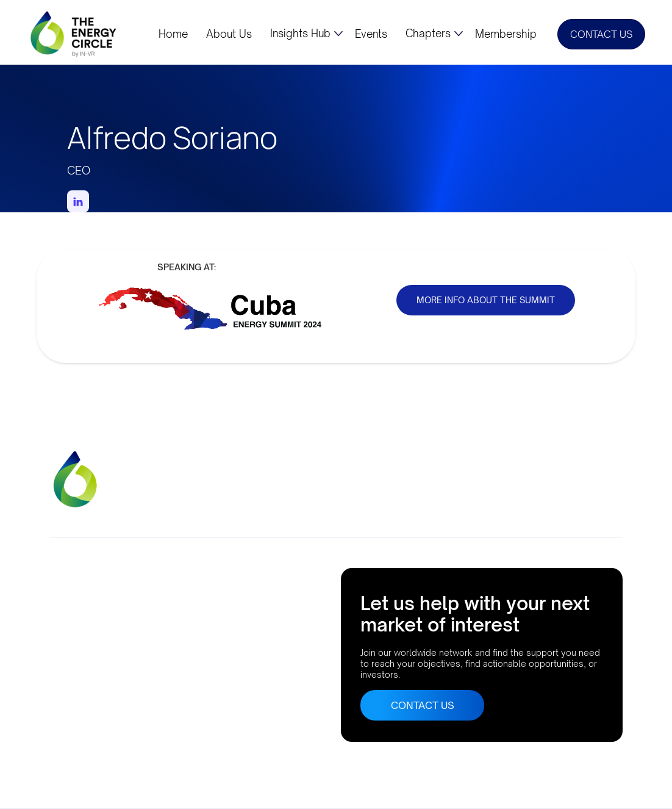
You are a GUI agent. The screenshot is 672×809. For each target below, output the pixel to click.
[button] (306, 34)
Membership (506, 34)
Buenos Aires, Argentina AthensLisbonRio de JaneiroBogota (99, 687)
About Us (229, 34)
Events (371, 34)
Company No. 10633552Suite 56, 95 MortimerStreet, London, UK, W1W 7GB (117, 601)
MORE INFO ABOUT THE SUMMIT (486, 300)
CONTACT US (601, 34)
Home (173, 34)
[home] (74, 34)
